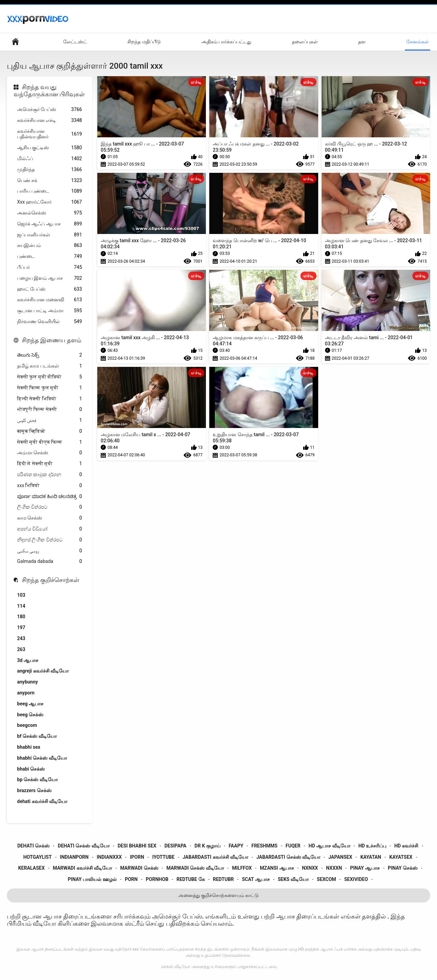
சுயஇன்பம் (50, 245)
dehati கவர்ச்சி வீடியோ (42, 801)
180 (21, 617)
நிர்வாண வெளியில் (50, 322)
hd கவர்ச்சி (406, 846)
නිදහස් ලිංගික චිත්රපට (50, 540)
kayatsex (401, 857)
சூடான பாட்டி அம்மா (50, 311)
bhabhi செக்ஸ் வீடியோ (42, 758)
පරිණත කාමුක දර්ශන (50, 475)
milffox (242, 868)
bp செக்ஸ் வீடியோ (37, 779)
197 (21, 627)
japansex (340, 857)
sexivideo (356, 879)
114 (21, 606)
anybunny (27, 682)
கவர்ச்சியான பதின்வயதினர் (50, 134)
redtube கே (191, 879)
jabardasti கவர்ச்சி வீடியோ (215, 857)
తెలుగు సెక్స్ (50, 355)
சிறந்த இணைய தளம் (52, 340)
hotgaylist (37, 857)
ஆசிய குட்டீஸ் (50, 148)
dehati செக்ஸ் (34, 846)
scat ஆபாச (256, 879)
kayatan (371, 857)
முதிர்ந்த (50, 170)
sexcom (326, 879)
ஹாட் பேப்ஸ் (50, 289)
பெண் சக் (50, 181)
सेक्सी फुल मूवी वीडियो (50, 377)
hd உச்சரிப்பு (372, 846)
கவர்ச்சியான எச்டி (50, 120)
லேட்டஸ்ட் (75, 42)
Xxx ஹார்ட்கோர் (50, 202)
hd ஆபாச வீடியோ (329, 846)
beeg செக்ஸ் (30, 715)
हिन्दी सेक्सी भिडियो (50, 399)
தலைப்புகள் (305, 42)
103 (21, 595)
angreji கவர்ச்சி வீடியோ (43, 671)
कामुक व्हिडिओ (50, 431)
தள (362, 42)
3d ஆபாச (28, 660)
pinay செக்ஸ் (403, 868)
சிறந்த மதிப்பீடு (144, 42)
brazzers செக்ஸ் (34, 790)
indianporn (74, 857)
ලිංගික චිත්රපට (50, 507)
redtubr (223, 879)
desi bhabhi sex (137, 846)
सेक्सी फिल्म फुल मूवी (50, 388)
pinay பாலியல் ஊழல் (92, 879)
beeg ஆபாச (30, 704)
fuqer (293, 846)
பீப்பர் (50, 267)
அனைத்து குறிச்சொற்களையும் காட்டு (219, 895)
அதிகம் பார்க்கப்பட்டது (226, 42)
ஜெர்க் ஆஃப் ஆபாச (50, 224)
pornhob (157, 879)
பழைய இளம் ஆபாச (50, 278)
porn (131, 879)
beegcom (27, 725)
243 (21, 638)
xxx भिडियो (50, 486)
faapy (236, 846)
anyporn (26, 693)
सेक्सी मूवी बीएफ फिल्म (50, 442)
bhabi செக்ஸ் (31, 769)
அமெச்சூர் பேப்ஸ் (50, 109)
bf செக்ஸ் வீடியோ (37, 736)
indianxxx (109, 857)
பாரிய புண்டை (50, 191)
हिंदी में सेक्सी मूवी (50, 464)
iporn (137, 857)
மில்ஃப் (50, 159)
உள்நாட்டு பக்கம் (15, 42)
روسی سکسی (50, 551)
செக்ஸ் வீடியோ (175, 967)
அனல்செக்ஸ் (50, 213)
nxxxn (334, 868)
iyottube (163, 857)
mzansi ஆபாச (277, 868)
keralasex (31, 868)
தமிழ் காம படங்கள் (50, 366)
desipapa (175, 846)
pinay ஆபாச (365, 868)
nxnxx (310, 868)
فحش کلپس (50, 420)
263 (21, 649)
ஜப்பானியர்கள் (50, 235)
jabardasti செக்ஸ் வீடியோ (288, 857)
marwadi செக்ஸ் (139, 868)
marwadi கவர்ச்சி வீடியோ (82, 868)
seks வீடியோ (293, 879)
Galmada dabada (50, 561)
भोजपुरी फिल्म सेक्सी (50, 409)
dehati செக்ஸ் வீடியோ (83, 846)
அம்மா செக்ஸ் (50, 453)
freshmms (264, 846)
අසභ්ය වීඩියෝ (50, 529)
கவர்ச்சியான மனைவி (50, 300)
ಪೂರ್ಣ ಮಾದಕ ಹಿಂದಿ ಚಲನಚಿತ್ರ (50, 496)
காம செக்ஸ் (50, 518)
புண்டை (50, 256)
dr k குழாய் (208, 846)
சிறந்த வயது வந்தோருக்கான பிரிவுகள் (49, 91)
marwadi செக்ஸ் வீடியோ (195, 868)
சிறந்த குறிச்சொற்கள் (51, 580)
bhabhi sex (29, 747)
